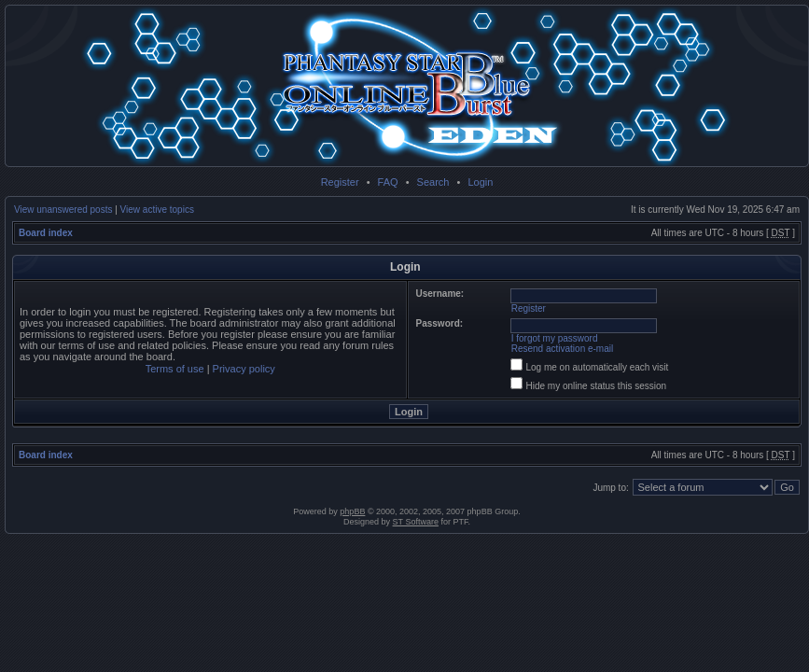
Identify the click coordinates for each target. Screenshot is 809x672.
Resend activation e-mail (563, 349)
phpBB (352, 511)
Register (340, 182)
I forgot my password (555, 338)
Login (480, 182)
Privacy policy (244, 369)
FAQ (388, 182)
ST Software (416, 522)
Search (433, 182)
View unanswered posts (63, 210)
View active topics (157, 210)
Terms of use (175, 369)
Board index (46, 233)
